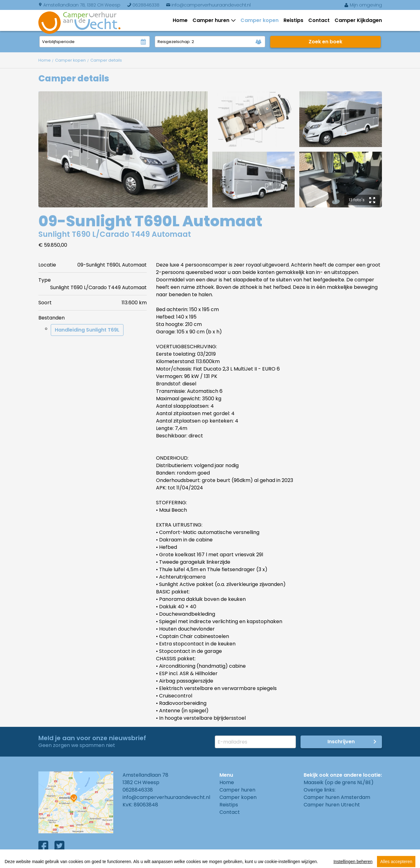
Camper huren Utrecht (332, 805)
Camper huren (212, 20)
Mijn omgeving (363, 5)
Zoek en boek (325, 42)
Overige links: (320, 790)
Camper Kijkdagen (358, 20)
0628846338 (143, 5)
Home (180, 20)
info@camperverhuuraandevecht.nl (208, 5)
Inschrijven (341, 742)
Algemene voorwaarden (69, 862)
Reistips (293, 20)
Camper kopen (260, 20)
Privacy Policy (127, 862)
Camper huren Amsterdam (337, 797)
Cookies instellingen (179, 862)
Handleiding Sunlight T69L (87, 330)
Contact (319, 20)
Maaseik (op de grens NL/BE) (339, 782)
